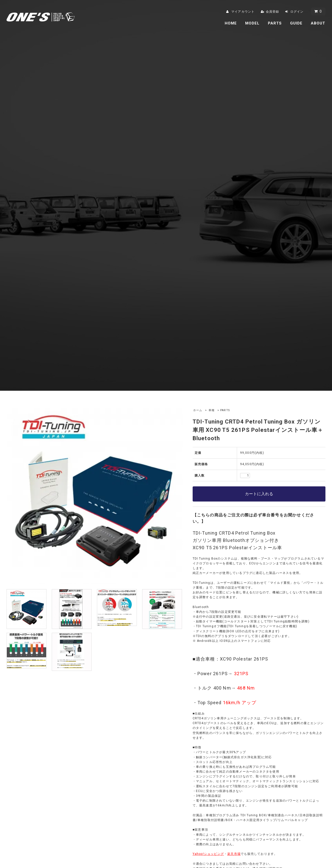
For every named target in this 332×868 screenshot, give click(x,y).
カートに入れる (259, 494)
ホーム (198, 410)
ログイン (297, 12)
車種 (212, 410)
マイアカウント (243, 12)
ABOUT (318, 23)
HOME (231, 23)
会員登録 (273, 12)
